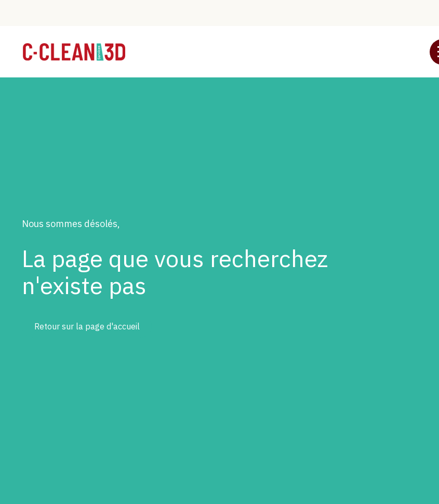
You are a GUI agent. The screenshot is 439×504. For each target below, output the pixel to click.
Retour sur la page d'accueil (87, 326)
